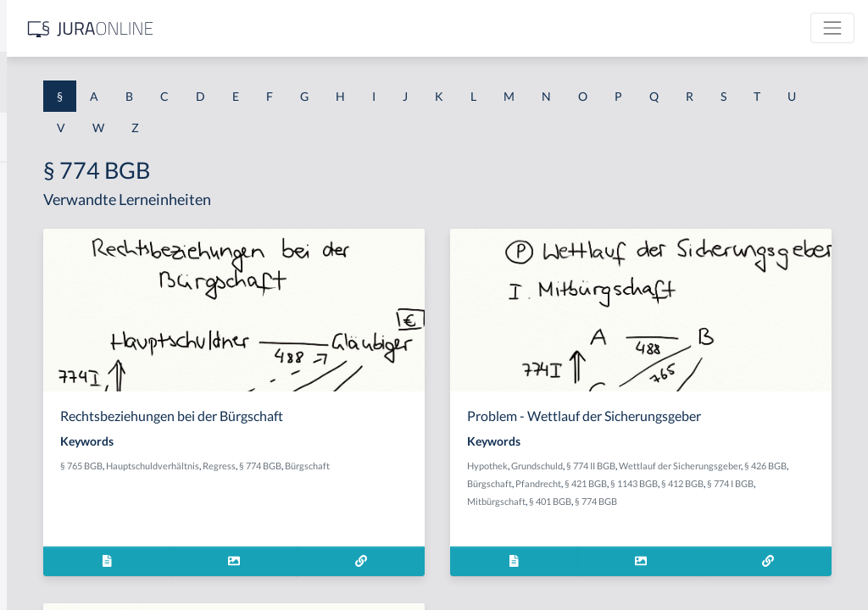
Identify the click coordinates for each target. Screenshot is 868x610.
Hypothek (620, 466)
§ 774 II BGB (723, 466)
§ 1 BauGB (41, 218)
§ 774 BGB (501, 466)
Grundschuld (669, 466)
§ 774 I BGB (741, 501)
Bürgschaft (323, 483)
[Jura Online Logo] (355, 28)
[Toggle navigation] (832, 28)
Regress (460, 466)
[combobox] (136, 82)
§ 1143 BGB (645, 501)
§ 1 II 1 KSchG (50, 561)
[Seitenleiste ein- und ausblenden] (244, 26)
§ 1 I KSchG (43, 523)
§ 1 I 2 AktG (44, 409)
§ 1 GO (31, 256)
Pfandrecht (787, 483)
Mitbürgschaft (797, 501)
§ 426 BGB (692, 483)
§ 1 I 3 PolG (43, 485)
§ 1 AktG (36, 180)
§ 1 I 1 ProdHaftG (59, 371)
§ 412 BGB (693, 501)
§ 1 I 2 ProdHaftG (59, 447)
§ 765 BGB (322, 466)
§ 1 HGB (35, 294)
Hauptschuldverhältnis (393, 466)
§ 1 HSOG (39, 333)
